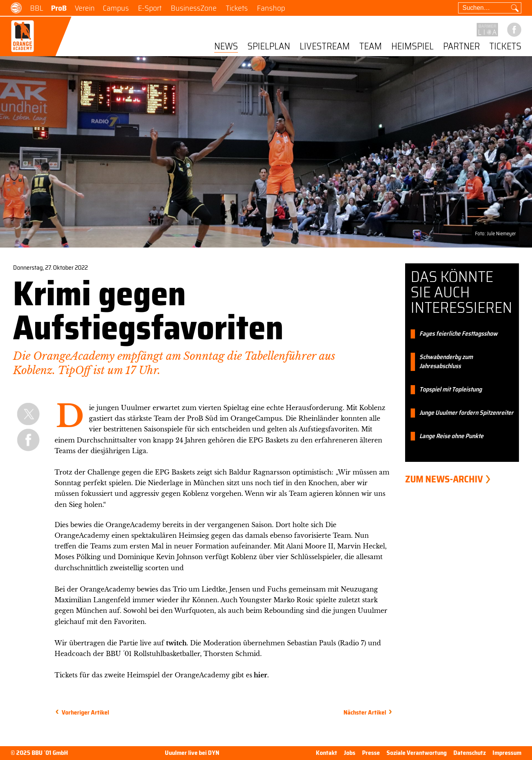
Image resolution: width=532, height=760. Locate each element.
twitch (176, 643)
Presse (371, 753)
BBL (37, 8)
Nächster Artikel (365, 712)
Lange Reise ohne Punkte (451, 436)
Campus (116, 8)
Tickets (237, 8)
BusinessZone (194, 8)
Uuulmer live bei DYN (192, 753)
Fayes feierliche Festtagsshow (458, 334)
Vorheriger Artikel (85, 712)
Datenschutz (470, 753)
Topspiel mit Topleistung (451, 390)
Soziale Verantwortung (417, 753)
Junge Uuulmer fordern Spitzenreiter (466, 413)
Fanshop (271, 8)
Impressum (507, 753)
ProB (59, 8)
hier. (261, 675)
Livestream (325, 47)
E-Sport (150, 8)
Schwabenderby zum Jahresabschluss (446, 362)
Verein (85, 8)
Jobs (350, 753)
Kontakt (326, 753)
